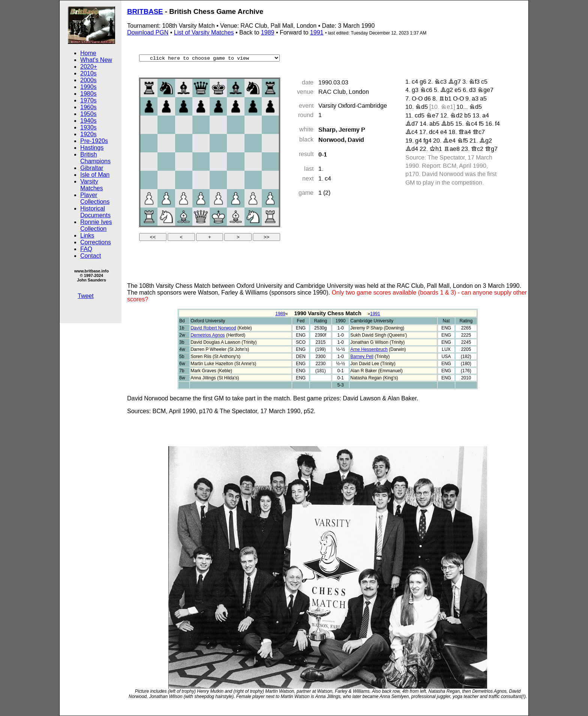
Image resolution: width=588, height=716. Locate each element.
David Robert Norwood (213, 328)
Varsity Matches (91, 185)
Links (87, 235)
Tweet (86, 296)
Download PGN (148, 32)
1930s (88, 127)
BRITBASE (145, 11)
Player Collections (95, 198)
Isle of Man (95, 175)
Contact (91, 256)
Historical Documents (95, 212)
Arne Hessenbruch (369, 349)
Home (88, 53)
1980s (88, 94)
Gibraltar (92, 168)
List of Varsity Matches (204, 32)
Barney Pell (362, 356)
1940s (88, 121)
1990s (88, 87)
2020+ (89, 67)
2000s (88, 80)
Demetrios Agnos (208, 335)
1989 (268, 32)
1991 (317, 32)
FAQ (86, 249)
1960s (88, 107)
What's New (96, 60)
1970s (88, 100)
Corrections (96, 242)
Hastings (92, 148)
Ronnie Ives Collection (96, 225)
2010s (88, 73)
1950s (88, 114)
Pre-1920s (94, 141)
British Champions (95, 158)
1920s (88, 134)
